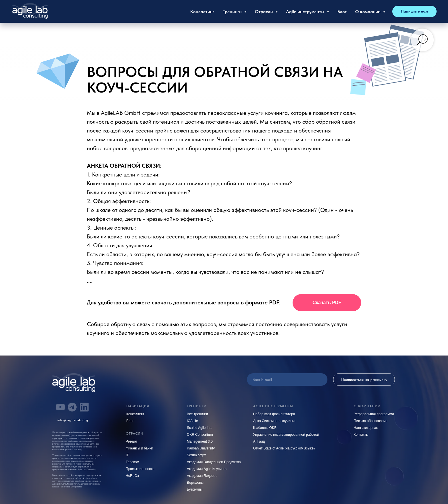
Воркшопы (195, 483)
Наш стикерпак (366, 428)
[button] (414, 11)
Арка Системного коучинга (274, 421)
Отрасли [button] (264, 12)
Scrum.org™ (196, 455)
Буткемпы (195, 489)
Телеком (132, 462)
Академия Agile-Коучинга (207, 469)
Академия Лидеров (202, 476)
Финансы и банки (139, 448)
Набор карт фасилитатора (274, 414)
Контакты (361, 435)
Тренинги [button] (233, 12)
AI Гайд (259, 441)
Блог (342, 12)
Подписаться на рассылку (364, 379)
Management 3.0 (200, 441)
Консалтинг (202, 12)
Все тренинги (197, 414)
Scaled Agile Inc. (200, 428)
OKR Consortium (200, 435)
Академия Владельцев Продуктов (214, 462)
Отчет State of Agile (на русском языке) (284, 448)
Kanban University (201, 448)
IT (127, 455)
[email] (287, 379)
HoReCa (132, 476)
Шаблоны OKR (265, 428)
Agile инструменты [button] (306, 12)
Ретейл (131, 441)
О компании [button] (368, 12)
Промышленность (140, 469)
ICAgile (192, 421)
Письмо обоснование (371, 421)
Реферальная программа (374, 414)
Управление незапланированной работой (286, 435)
